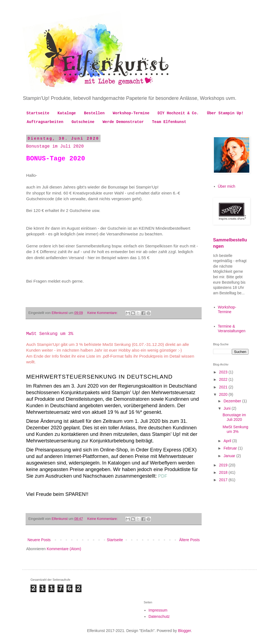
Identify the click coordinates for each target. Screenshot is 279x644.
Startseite (38, 113)
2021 (224, 387)
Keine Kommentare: (103, 313)
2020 (224, 394)
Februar (231, 448)
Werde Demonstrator (123, 122)
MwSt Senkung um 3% (50, 334)
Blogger (184, 631)
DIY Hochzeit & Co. (178, 113)
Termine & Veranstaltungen (232, 329)
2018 (224, 472)
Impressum (158, 610)
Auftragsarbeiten (45, 122)
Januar (230, 456)
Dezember (233, 401)
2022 (224, 379)
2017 (224, 480)
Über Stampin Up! (225, 113)
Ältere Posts (189, 540)
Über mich (227, 186)
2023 (224, 372)
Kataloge (67, 113)
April (228, 441)
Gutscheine (83, 122)
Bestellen (94, 113)
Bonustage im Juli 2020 (55, 146)
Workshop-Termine (131, 113)
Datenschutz (159, 616)
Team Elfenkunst (169, 122)
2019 (224, 465)
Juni (228, 408)
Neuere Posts (39, 540)
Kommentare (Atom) (64, 549)
